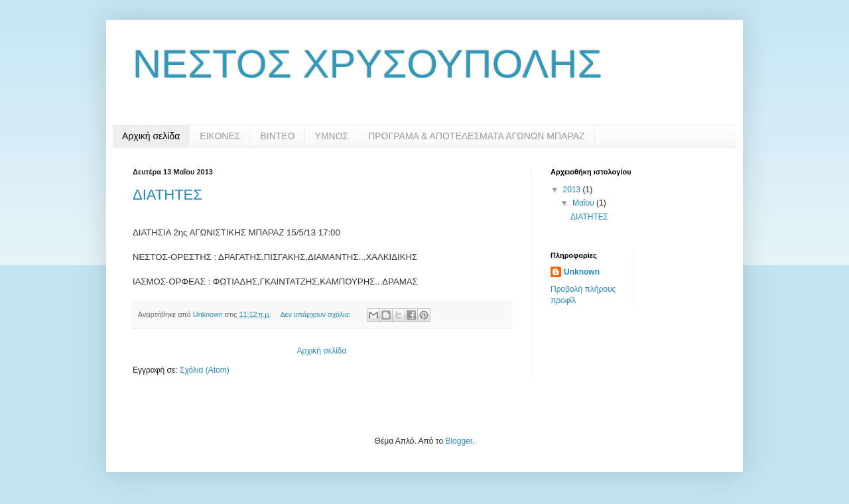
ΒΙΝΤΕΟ (277, 136)
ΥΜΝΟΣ (332, 136)
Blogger (459, 441)
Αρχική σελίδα (151, 136)
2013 (573, 190)
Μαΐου (584, 203)
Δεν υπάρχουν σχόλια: (316, 314)
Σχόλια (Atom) (205, 370)
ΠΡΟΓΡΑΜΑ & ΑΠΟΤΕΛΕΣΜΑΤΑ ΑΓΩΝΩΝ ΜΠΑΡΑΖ (476, 136)
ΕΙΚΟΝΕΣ (220, 136)
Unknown (582, 272)
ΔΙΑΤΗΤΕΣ (167, 195)
